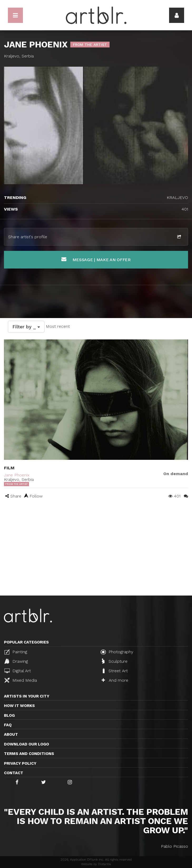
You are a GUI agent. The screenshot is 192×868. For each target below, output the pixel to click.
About (11, 734)
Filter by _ (26, 327)
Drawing (16, 661)
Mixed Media (21, 680)
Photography (117, 652)
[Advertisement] (96, 556)
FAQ (8, 725)
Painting (16, 652)
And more (115, 680)
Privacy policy (20, 763)
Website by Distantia (96, 864)
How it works (19, 706)
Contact (14, 773)
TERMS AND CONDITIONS (29, 754)
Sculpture (115, 661)
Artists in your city (27, 696)
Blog (9, 715)
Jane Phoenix (17, 475)
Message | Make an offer (96, 259)
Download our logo (26, 744)
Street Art (115, 671)
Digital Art (18, 671)
